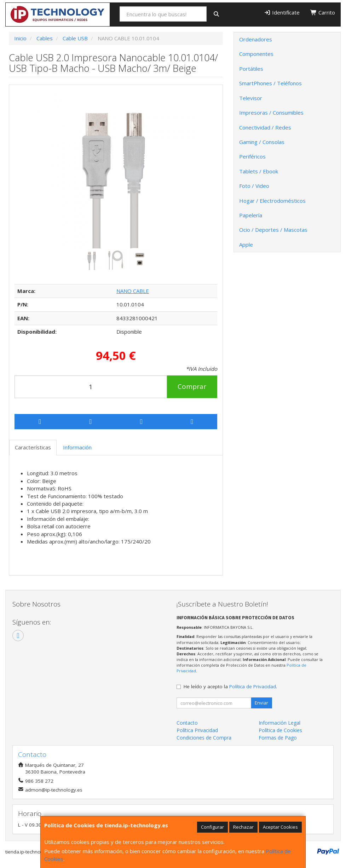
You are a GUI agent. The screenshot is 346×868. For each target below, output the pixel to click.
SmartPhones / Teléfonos (270, 83)
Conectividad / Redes (265, 127)
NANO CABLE (133, 291)
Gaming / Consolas (262, 142)
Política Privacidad (197, 730)
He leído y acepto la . (230, 686)
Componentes (256, 54)
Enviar (261, 703)
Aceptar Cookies (280, 827)
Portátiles (251, 69)
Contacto (187, 723)
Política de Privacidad (253, 686)
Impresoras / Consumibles (271, 113)
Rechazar (243, 827)
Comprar (192, 386)
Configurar (212, 827)
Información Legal (279, 723)
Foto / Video (254, 186)
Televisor (251, 98)
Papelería (251, 215)
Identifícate (282, 12)
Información (77, 447)
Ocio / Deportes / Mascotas (273, 230)
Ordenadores (256, 39)
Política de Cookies (280, 730)
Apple (246, 245)
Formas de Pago (278, 738)
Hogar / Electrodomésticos (272, 201)
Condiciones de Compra (204, 738)
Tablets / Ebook (259, 171)
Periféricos (252, 156)
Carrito (323, 12)
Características (33, 447)
